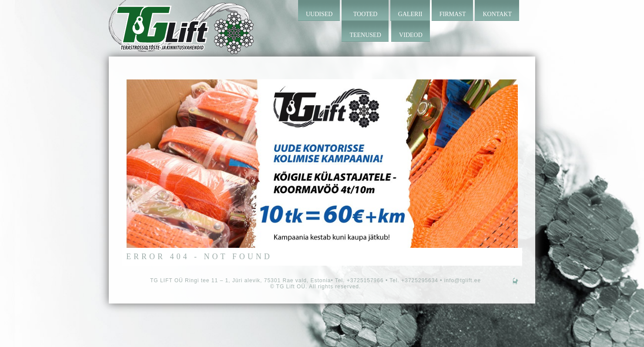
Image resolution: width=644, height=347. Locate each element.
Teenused (365, 35)
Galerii (410, 14)
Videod (411, 35)
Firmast (453, 14)
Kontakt (497, 14)
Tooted (366, 14)
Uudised (319, 14)
